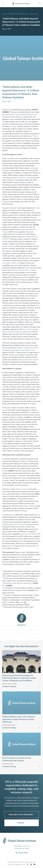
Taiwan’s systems (22, 489)
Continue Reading (9, 686)
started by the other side (26, 360)
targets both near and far (17, 524)
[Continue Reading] (40, 687)
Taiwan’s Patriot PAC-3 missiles (24, 270)
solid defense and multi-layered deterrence (21, 114)
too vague (13, 126)
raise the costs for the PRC (30, 534)
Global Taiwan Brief (16, 14)
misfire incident (29, 506)
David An (21, 625)
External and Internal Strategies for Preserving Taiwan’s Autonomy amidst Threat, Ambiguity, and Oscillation (19, 678)
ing (6, 524)
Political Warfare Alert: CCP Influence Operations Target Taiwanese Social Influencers (19, 719)
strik (4, 524)
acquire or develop (9, 246)
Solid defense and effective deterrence (17, 583)
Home (5, 14)
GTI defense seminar (24, 178)
